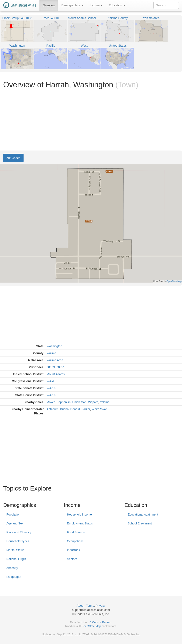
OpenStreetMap (91, 626)
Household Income (79, 514)
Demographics (72, 5)
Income (96, 5)
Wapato (93, 402)
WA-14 (51, 388)
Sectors (72, 559)
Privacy (101, 606)
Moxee (51, 402)
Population (13, 514)
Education (117, 5)
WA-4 (50, 381)
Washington (54, 346)
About (80, 606)
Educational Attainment (143, 514)
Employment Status (80, 523)
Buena (64, 409)
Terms (90, 606)
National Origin (16, 559)
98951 (61, 367)
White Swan (100, 409)
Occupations (75, 541)
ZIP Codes (13, 158)
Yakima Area (55, 360)
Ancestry (12, 568)
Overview (49, 5)
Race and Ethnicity (19, 532)
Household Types (18, 541)
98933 (51, 367)
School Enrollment (140, 523)
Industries (73, 550)
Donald (75, 409)
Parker (86, 409)
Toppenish (64, 402)
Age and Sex (15, 523)
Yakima (52, 353)
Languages (14, 577)
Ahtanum (53, 409)
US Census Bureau (99, 622)
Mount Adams (56, 374)
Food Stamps (76, 532)
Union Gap (79, 402)
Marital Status (15, 550)
